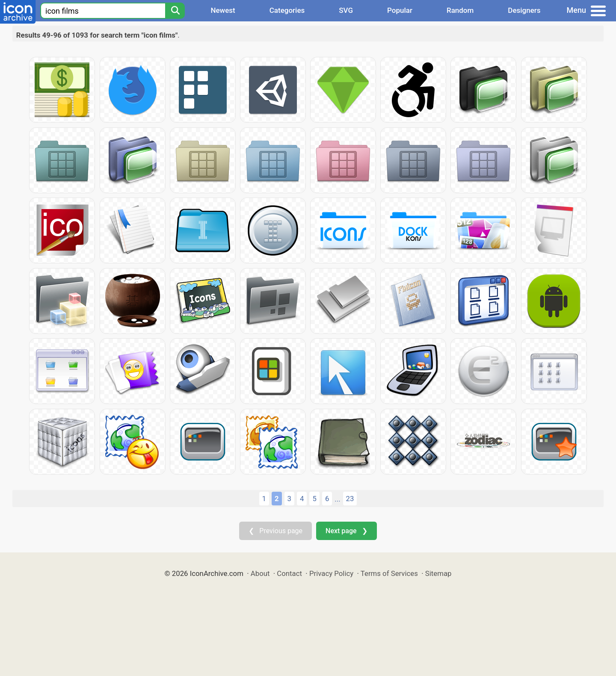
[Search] (175, 11)
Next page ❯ (346, 531)
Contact (289, 573)
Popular (400, 10)
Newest (223, 10)
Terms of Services (389, 573)
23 (350, 499)
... (337, 499)
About (260, 573)
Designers (524, 10)
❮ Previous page (275, 531)
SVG (346, 10)
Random (460, 10)
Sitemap (438, 573)
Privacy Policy (331, 573)
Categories (287, 10)
